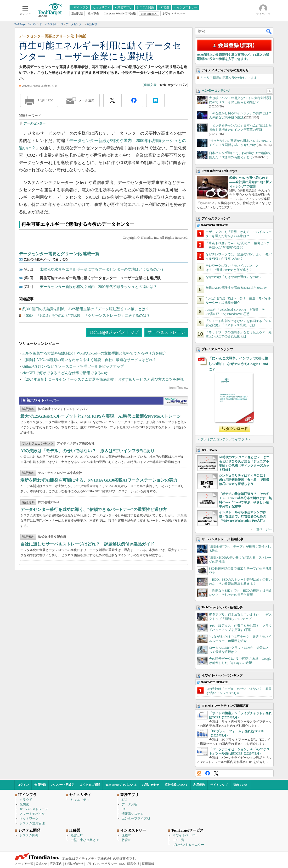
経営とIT (77, 835)
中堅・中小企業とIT (85, 840)
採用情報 (148, 864)
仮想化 (24, 804)
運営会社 (133, 864)
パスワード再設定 (63, 785)
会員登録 (40, 785)
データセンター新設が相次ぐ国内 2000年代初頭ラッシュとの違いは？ (98, 287)
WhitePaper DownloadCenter (176, 401)
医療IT (126, 835)
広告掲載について (176, 785)
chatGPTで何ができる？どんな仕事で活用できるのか (66, 373)
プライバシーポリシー (101, 864)
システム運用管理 (32, 823)
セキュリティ (80, 800)
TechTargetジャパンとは (121, 785)
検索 (269, 31)
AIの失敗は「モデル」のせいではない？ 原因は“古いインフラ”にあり (88, 451)
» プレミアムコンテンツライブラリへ (224, 439)
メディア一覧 (24, 864)
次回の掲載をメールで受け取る (46, 259)
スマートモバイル (32, 814)
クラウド (26, 800)
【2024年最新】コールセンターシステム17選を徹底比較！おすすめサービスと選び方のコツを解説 (103, 380)
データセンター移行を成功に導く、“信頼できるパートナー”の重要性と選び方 (94, 509)
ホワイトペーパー (185, 835)
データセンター (35, 123)
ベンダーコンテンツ (216, 91)
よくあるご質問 (90, 785)
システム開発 (29, 835)
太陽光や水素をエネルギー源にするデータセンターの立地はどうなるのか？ (102, 269)
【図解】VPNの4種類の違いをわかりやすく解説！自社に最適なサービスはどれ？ (89, 360)
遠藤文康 (150, 85)
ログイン (23, 785)
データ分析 (129, 804)
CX (124, 809)
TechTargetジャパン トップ (114, 332)
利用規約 (199, 785)
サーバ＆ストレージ (166, 332)
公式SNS (42, 864)
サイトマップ (219, 785)
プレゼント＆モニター (188, 845)
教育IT (126, 840)
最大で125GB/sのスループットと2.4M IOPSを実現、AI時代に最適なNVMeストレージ (101, 416)
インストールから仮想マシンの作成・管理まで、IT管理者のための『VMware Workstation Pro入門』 (243, 516)
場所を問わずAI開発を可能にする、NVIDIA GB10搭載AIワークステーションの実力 (99, 480)
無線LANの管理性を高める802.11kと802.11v (236, 288)
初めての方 (240, 785)
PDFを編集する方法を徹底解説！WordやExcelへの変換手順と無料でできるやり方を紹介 (94, 353)
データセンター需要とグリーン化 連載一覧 (59, 254)
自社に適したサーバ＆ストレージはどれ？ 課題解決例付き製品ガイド (87, 544)
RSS (199, 773)
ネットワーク (29, 818)
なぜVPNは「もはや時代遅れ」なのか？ (234, 277)
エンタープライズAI (136, 818)
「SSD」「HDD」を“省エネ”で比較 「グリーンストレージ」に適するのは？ (86, 316)
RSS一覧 (179, 840)
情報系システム (133, 814)
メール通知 (87, 100)
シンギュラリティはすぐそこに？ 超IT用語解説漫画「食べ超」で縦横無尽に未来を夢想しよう (244, 480)
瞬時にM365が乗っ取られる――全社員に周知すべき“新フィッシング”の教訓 (251, 182)
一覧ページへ (263, 529)
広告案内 (56, 864)
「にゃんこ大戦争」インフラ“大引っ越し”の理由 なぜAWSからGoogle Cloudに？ (238, 364)
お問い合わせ (151, 785)
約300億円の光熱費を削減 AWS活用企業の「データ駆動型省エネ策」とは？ (86, 309)
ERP (125, 800)
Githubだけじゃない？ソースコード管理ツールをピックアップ (73, 366)
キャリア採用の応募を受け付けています (229, 78)
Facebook (208, 773)
